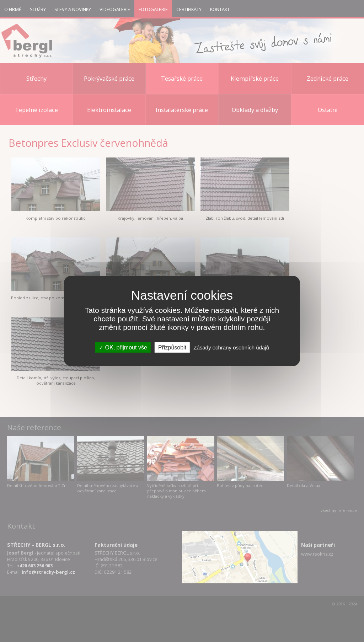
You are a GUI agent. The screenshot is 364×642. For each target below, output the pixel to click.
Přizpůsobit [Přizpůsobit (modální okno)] (172, 347)
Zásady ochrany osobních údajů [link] (231, 347)
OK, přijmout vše (123, 347)
